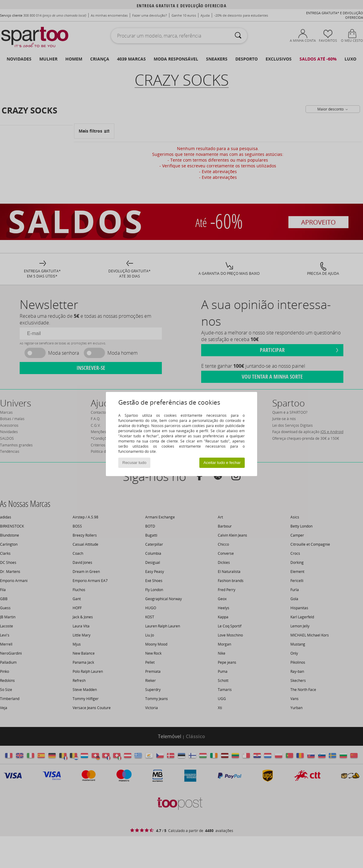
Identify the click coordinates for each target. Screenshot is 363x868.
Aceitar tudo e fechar (222, 463)
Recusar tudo (134, 463)
